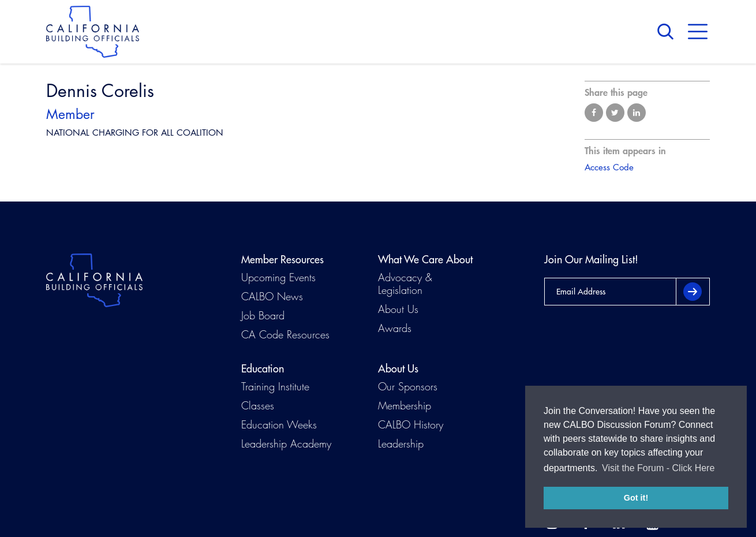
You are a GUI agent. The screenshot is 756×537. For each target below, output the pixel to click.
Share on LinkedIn (637, 113)
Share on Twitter (615, 113)
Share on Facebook (594, 113)
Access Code (609, 167)
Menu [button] (698, 32)
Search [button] (668, 32)
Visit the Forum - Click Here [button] (658, 468)
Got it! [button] (636, 498)
